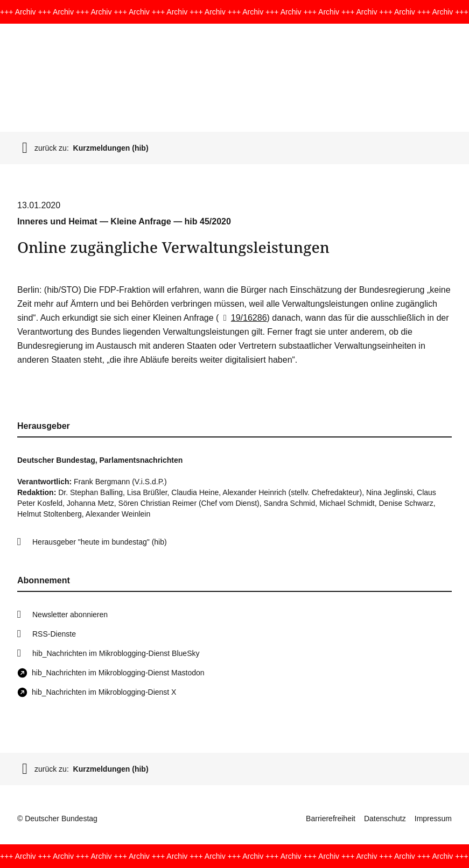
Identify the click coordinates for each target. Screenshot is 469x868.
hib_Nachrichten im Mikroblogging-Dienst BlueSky (116, 653)
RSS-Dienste (54, 634)
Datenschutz (385, 818)
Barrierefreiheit (331, 818)
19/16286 (243, 318)
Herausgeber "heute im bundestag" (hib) (100, 542)
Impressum (433, 818)
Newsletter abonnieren (70, 615)
